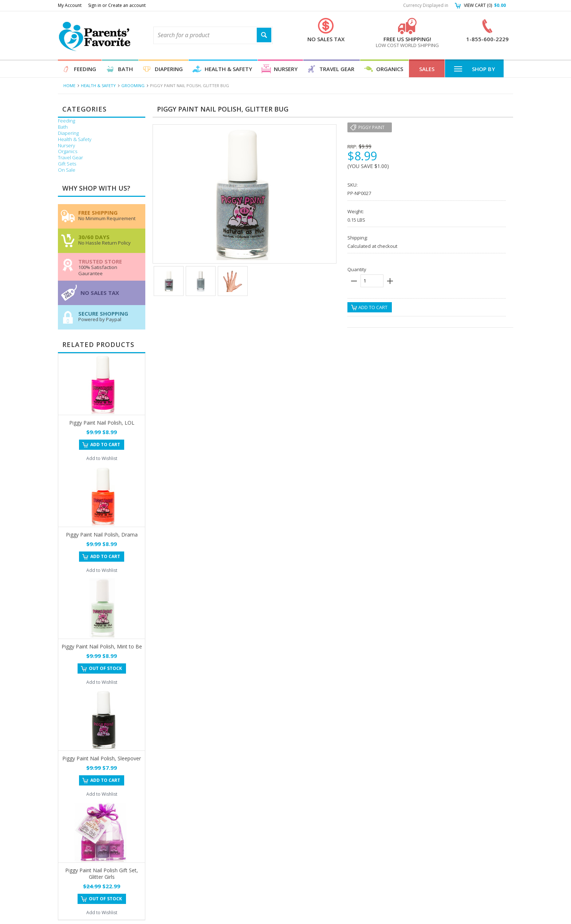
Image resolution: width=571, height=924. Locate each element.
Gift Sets (67, 164)
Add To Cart (105, 445)
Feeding (85, 69)
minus (354, 281)
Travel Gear (337, 69)
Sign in (95, 5)
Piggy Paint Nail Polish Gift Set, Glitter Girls (102, 874)
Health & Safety (228, 69)
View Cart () (485, 5)
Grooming (133, 85)
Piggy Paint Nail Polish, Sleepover (102, 758)
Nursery (286, 69)
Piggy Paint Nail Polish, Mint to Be (102, 646)
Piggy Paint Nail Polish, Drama (102, 535)
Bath (125, 69)
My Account (70, 5)
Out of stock (105, 668)
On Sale (67, 170)
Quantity (357, 269)
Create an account (127, 5)
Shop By (474, 69)
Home (69, 85)
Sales (427, 69)
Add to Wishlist (102, 458)
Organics (390, 69)
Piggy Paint (371, 127)
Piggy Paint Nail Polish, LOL (102, 423)
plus (390, 281)
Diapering (169, 69)
